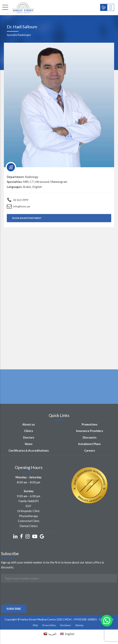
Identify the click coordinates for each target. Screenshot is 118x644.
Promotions (90, 424)
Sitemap (79, 625)
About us (29, 424)
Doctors (29, 437)
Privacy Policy (49, 625)
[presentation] (30, 604)
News (29, 444)
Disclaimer (66, 625)
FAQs (35, 625)
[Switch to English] (67, 634)
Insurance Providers (90, 431)
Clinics (29, 431)
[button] (107, 621)
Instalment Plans (89, 444)
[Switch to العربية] (50, 634)
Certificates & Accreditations (29, 450)
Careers (90, 450)
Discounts (90, 437)
